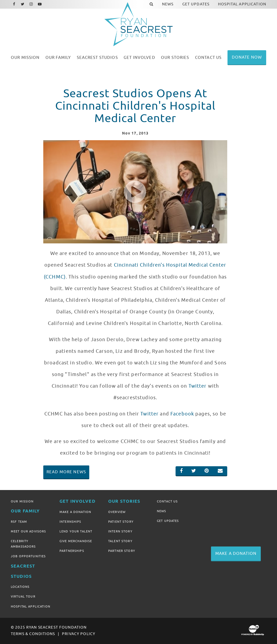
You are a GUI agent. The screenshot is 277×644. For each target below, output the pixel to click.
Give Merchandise (76, 541)
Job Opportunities (28, 556)
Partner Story (122, 551)
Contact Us (167, 501)
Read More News (66, 472)
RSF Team (19, 522)
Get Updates (168, 521)
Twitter (198, 386)
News (162, 511)
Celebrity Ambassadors (23, 544)
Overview (117, 512)
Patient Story (121, 522)
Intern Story (120, 531)
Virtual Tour (23, 596)
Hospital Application (31, 606)
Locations (20, 587)
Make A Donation (75, 512)
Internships (70, 522)
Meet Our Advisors (28, 531)
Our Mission (22, 501)
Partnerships (72, 551)
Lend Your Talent (76, 531)
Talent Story (120, 541)
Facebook (182, 414)
